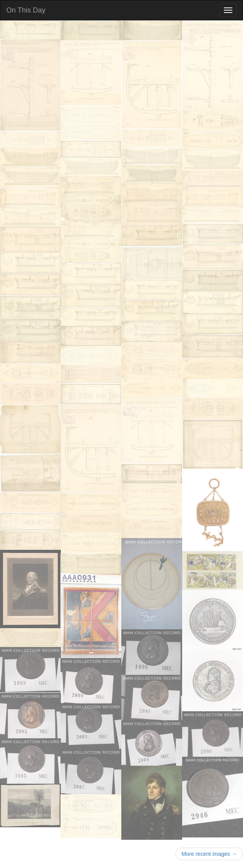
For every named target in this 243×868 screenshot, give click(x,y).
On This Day (26, 10)
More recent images (209, 854)
